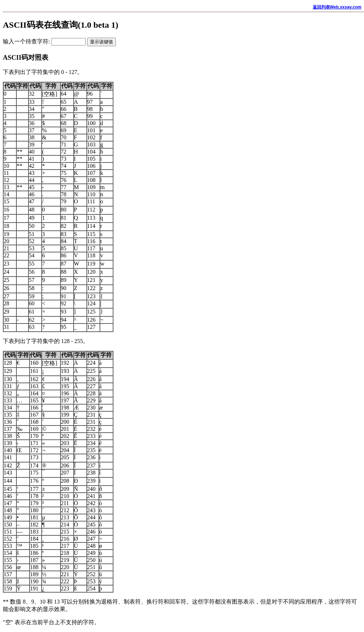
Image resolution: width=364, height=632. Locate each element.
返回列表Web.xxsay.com (337, 7)
